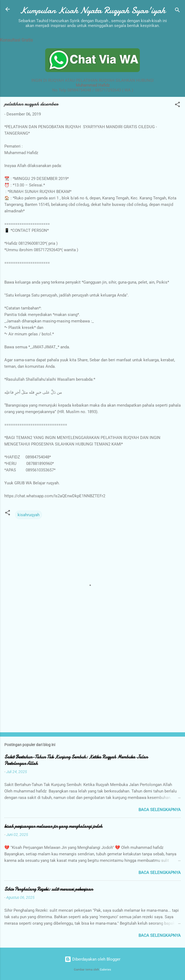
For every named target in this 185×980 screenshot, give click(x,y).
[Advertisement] (93, 686)
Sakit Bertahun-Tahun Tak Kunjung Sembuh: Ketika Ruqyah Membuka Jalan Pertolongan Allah (76, 760)
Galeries (105, 970)
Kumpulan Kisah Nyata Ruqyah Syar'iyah (93, 10)
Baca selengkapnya (160, 810)
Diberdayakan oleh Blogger (93, 959)
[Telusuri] (177, 11)
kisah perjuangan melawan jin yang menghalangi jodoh (53, 826)
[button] (177, 105)
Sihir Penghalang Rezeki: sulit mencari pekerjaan (49, 889)
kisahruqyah (29, 515)
